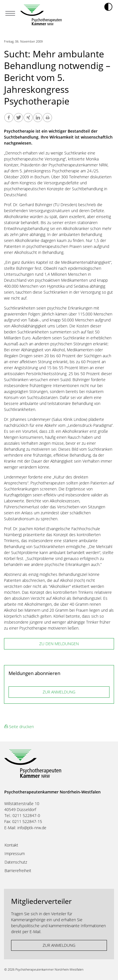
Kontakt (11, 845)
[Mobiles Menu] (10, 14)
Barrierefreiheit (18, 871)
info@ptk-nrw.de (32, 828)
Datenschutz (16, 862)
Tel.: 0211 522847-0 (22, 815)
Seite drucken (19, 727)
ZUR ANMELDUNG (59, 692)
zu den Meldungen (59, 644)
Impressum (15, 854)
